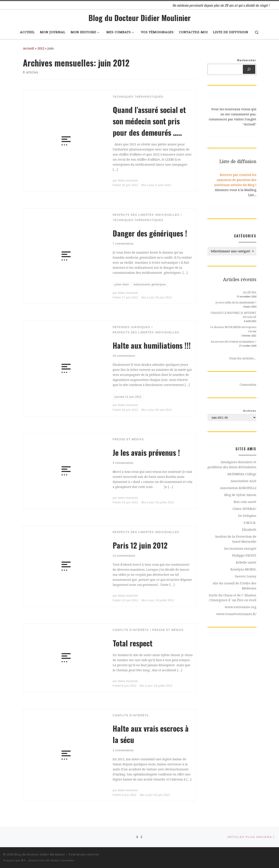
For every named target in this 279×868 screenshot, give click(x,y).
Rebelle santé (246, 562)
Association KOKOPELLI (238, 488)
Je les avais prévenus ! (146, 452)
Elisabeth (249, 530)
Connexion (248, 385)
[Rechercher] (249, 69)
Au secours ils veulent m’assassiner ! (233, 342)
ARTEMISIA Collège (242, 474)
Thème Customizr (62, 861)
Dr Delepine (247, 516)
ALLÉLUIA (250, 292)
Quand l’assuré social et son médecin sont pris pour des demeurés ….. (149, 121)
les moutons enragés (240, 549)
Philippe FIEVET (244, 556)
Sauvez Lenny (246, 576)
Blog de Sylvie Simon (240, 495)
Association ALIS (243, 481)
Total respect (133, 643)
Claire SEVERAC (244, 509)
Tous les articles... (243, 358)
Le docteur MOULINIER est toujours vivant (233, 329)
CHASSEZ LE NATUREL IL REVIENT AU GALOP (233, 315)
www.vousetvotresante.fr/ (236, 614)
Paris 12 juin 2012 (140, 545)
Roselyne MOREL (243, 569)
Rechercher (247, 60)
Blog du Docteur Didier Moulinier (40, 854)
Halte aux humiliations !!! (152, 345)
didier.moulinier (128, 181)
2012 (41, 48)
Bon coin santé (245, 502)
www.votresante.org (241, 607)
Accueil (28, 48)
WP (23, 861)
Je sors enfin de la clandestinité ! (236, 302)
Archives (250, 411)
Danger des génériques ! (150, 233)
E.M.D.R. (250, 523)
